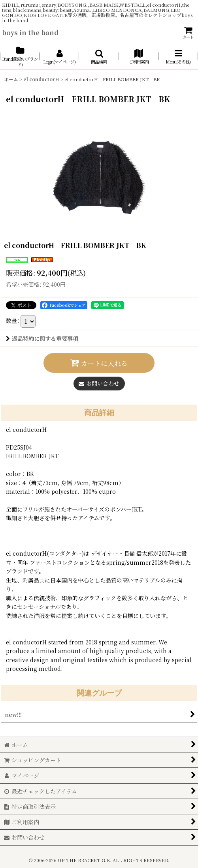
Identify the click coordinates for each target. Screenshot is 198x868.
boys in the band (30, 32)
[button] (99, 57)
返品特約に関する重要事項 (42, 338)
